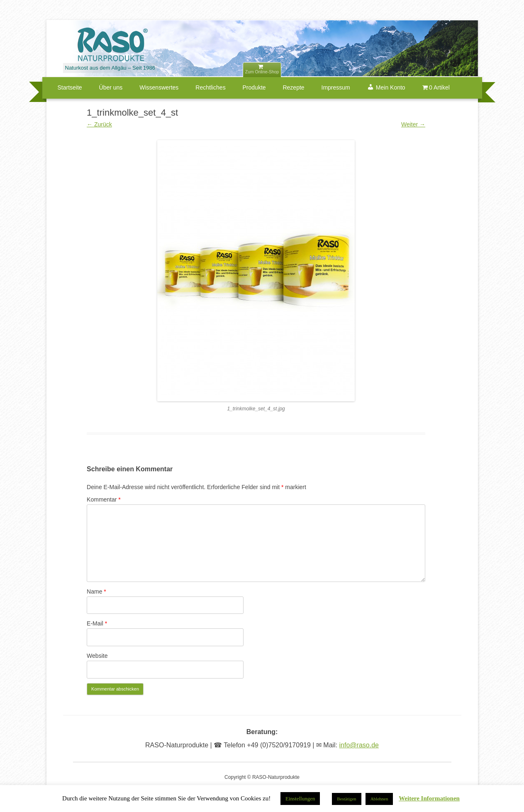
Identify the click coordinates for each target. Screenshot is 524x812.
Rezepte (293, 87)
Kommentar (104, 499)
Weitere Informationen (429, 799)
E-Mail (97, 623)
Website (97, 656)
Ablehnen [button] (379, 799)
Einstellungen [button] (300, 799)
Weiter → (413, 124)
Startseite (70, 87)
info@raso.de (359, 745)
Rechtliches (210, 87)
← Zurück (99, 124)
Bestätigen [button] (346, 799)
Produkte (254, 87)
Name (96, 591)
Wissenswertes (159, 87)
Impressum (336, 87)
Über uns (111, 87)
